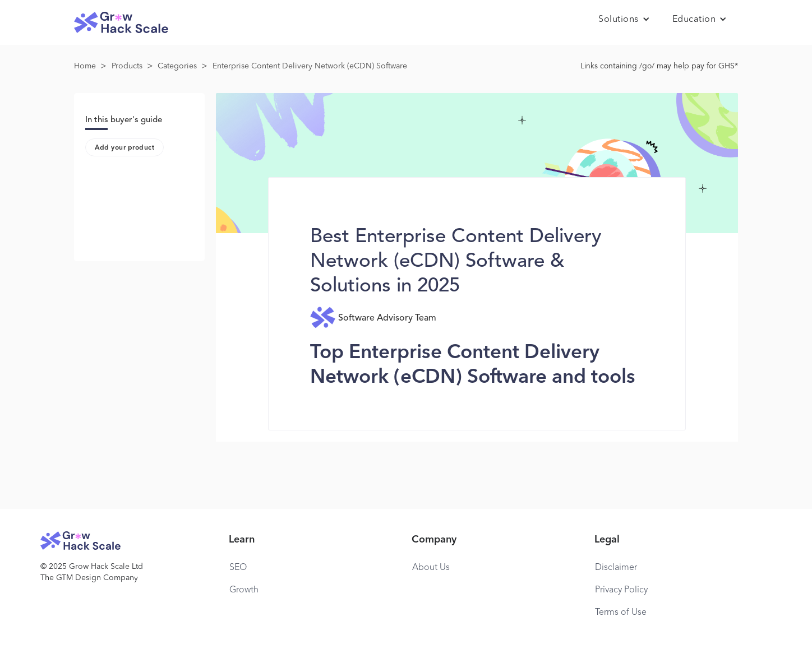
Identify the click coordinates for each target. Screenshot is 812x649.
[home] (121, 23)
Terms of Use (621, 613)
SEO (238, 568)
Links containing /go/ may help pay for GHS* (659, 66)
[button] (624, 20)
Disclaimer (616, 568)
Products (127, 66)
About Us (431, 568)
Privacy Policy (621, 590)
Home (85, 66)
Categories (177, 66)
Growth (244, 590)
